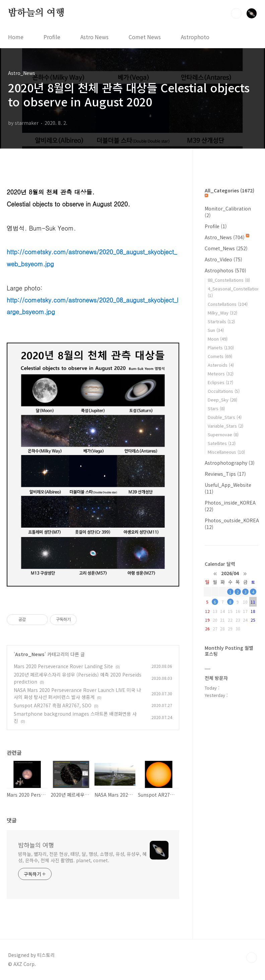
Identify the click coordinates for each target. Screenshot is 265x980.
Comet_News (226, 248)
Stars (216, 408)
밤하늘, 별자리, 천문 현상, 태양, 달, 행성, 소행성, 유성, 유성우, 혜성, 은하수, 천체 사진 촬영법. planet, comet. (82, 857)
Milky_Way (222, 313)
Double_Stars (225, 417)
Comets (220, 356)
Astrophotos (225, 270)
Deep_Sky (222, 400)
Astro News (94, 37)
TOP (252, 958)
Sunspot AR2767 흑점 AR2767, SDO (53, 705)
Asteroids (221, 365)
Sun (216, 330)
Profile (52, 37)
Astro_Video (223, 259)
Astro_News (30, 654)
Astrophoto (195, 37)
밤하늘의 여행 (36, 13)
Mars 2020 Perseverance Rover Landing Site (63, 666)
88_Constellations (229, 280)
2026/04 (230, 573)
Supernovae (223, 434)
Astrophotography (230, 463)
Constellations (228, 304)
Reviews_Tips (225, 474)
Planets (221, 347)
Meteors (221, 374)
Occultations (224, 391)
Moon (218, 339)
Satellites (222, 443)
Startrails (221, 321)
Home (16, 37)
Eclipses (220, 382)
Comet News (145, 37)
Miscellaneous (226, 452)
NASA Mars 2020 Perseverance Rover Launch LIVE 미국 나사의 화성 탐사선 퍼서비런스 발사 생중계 (77, 693)
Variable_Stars (225, 426)
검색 (236, 13)
